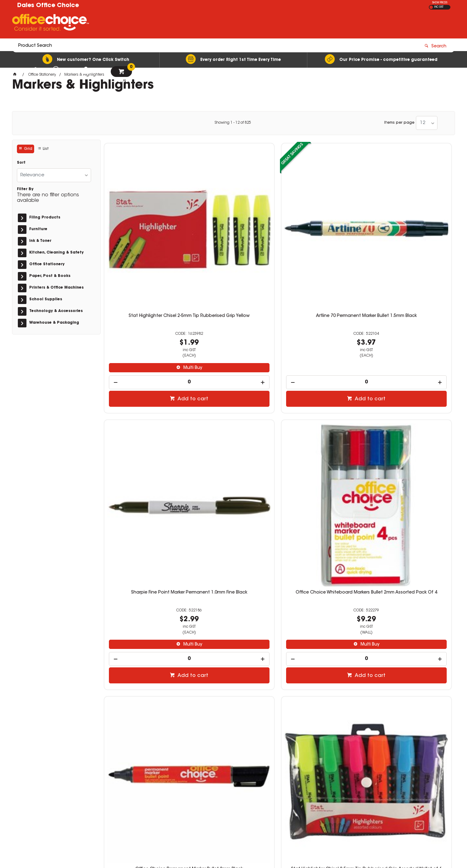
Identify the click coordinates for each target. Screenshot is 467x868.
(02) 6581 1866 (338, 779)
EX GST (431, 7)
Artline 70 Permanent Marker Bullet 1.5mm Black (233, 226)
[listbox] (427, 123)
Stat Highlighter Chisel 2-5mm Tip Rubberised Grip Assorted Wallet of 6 (233, 417)
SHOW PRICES (440, 3)
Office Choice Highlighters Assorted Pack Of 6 (322, 602)
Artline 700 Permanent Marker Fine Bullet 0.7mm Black (411, 602)
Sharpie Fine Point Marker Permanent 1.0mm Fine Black (322, 226)
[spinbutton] (145, 290)
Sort (21, 163)
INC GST (439, 7)
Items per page (399, 123)
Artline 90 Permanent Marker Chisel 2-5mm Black (411, 414)
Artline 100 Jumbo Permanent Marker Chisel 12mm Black (145, 602)
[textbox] (198, 24)
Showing (233, 123)
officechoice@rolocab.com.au (352, 786)
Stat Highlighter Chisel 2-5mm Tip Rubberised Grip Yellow (145, 226)
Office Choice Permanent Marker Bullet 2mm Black (145, 414)
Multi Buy (148, 276)
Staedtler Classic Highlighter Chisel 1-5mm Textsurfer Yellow (234, 602)
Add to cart (148, 307)
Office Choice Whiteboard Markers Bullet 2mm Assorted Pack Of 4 (411, 226)
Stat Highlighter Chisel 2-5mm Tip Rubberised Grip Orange (322, 414)
